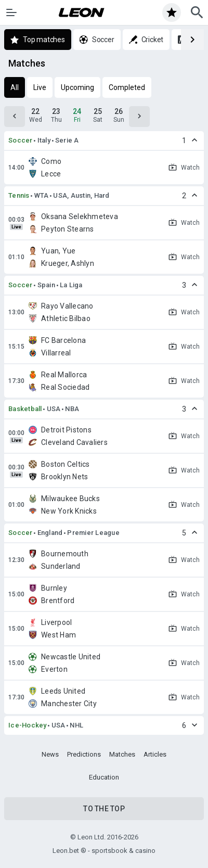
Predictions (84, 754)
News (50, 754)
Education (104, 777)
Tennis (19, 195)
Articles (155, 754)
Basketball (25, 409)
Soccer (21, 140)
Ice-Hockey (28, 725)
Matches (122, 754)
